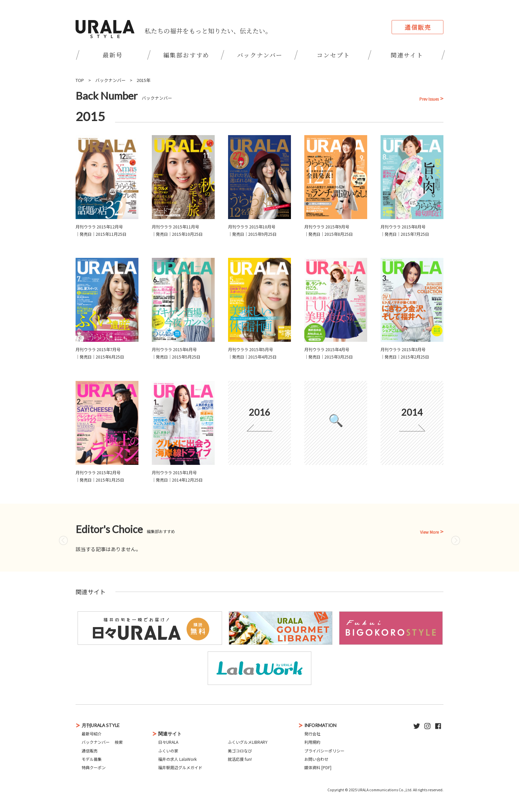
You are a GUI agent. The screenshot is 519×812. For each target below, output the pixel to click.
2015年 (144, 80)
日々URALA (168, 742)
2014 (412, 412)
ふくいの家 (168, 751)
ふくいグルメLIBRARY (248, 742)
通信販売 (418, 27)
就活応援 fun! (240, 759)
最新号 (113, 55)
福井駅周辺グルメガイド (180, 767)
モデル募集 (92, 759)
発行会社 (312, 734)
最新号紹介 (92, 734)
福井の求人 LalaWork (177, 759)
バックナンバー (260, 55)
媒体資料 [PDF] (318, 767)
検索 (119, 742)
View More (429, 532)
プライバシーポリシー (324, 751)
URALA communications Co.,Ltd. (385, 790)
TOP (80, 80)
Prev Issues (429, 99)
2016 (259, 412)
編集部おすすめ (186, 55)
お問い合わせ (316, 759)
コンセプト (333, 55)
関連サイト (407, 55)
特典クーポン (94, 767)
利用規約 (312, 742)
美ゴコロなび (240, 751)
